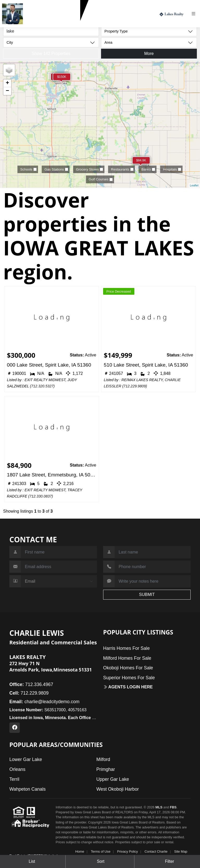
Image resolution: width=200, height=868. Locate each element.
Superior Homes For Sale (129, 678)
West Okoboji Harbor (118, 789)
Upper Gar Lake (113, 779)
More (149, 54)
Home (80, 851)
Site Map (181, 851)
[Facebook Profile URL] (15, 728)
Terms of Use (101, 851)
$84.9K (141, 160)
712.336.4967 (31, 684)
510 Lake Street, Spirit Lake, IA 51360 (146, 365)
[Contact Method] (59, 581)
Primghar (106, 769)
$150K (62, 77)
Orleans (17, 769)
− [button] (7, 91)
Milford (103, 759)
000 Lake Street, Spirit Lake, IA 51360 (49, 365)
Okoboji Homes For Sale (128, 668)
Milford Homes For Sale (127, 658)
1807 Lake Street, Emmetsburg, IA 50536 (52, 475)
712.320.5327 (42, 386)
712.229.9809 (38, 23)
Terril (14, 779)
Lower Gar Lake (26, 759)
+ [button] (7, 83)
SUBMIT (147, 595)
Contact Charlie (156, 851)
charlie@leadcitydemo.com (44, 702)
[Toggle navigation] (195, 14)
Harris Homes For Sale (126, 648)
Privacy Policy (128, 851)
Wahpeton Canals (27, 789)
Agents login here (128, 687)
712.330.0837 (41, 496)
